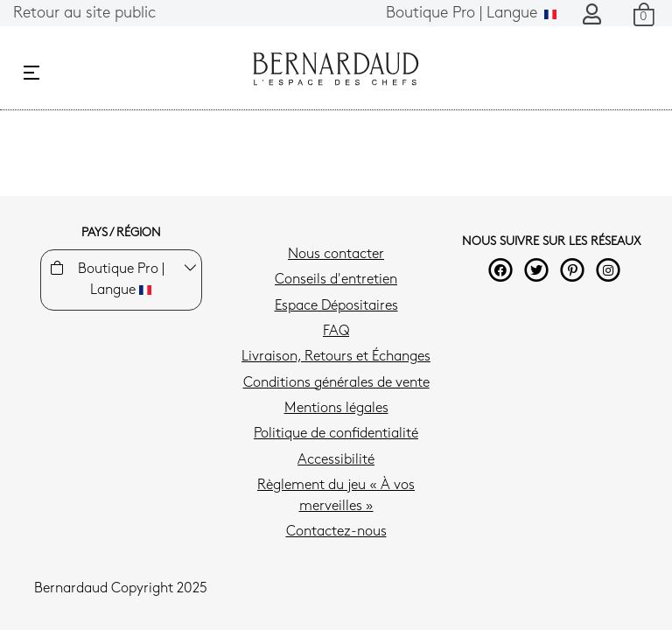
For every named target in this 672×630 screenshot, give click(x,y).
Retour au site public (84, 14)
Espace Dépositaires (336, 306)
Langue (471, 14)
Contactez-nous (336, 532)
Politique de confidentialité (336, 434)
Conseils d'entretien (336, 280)
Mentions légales (336, 409)
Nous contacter (336, 255)
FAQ (336, 332)
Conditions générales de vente (336, 383)
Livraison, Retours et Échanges (336, 357)
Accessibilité (336, 460)
